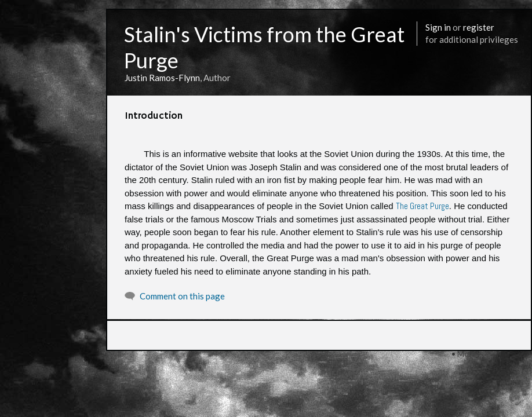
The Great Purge (422, 206)
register (479, 27)
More (467, 354)
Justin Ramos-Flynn (162, 78)
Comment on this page (182, 296)
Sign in (438, 27)
